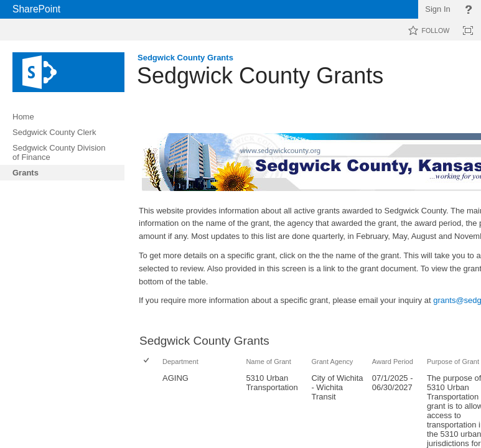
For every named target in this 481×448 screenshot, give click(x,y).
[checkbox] (147, 361)
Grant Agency (332, 362)
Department (180, 362)
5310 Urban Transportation (272, 383)
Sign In (437, 9)
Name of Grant (268, 362)
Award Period (393, 362)
